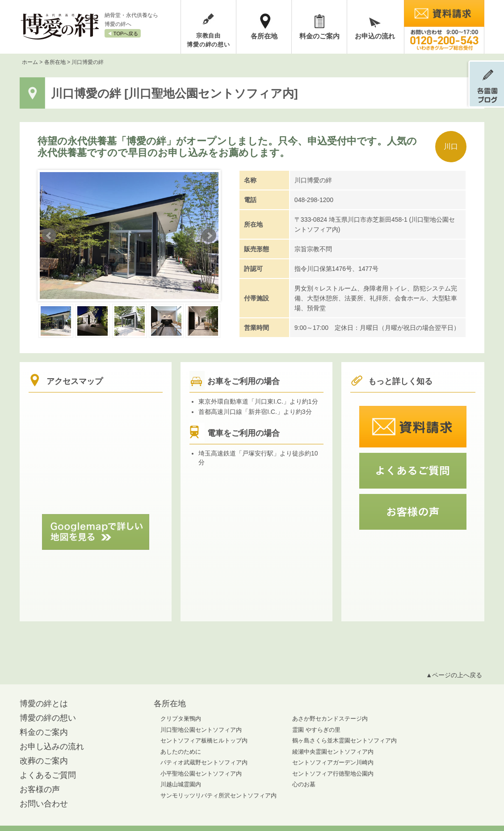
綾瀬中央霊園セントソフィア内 (333, 752)
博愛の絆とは (44, 704)
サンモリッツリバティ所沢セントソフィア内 (218, 795)
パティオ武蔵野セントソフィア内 (204, 762)
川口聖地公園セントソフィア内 (201, 730)
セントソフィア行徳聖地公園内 (333, 774)
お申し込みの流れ (52, 747)
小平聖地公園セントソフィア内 (201, 774)
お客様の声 (40, 789)
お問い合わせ (44, 804)
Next (209, 236)
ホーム (30, 62)
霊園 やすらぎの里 (316, 730)
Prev (49, 236)
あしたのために (181, 752)
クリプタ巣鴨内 (181, 719)
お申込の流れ (375, 36)
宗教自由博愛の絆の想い (208, 40)
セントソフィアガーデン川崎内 (333, 762)
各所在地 (264, 36)
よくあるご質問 (48, 775)
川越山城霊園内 (181, 784)
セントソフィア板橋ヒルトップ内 (204, 740)
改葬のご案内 (44, 761)
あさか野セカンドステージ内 (330, 719)
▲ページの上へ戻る (454, 675)
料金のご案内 (319, 36)
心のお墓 (304, 784)
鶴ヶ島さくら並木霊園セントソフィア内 (344, 740)
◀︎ (123, 34)
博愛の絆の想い (48, 718)
